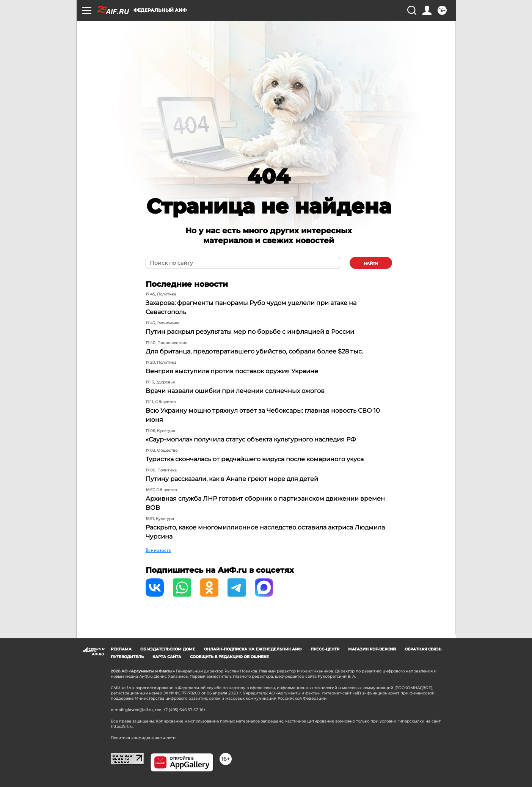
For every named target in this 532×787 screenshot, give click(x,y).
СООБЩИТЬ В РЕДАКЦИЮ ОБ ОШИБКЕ (229, 657)
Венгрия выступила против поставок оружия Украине (232, 371)
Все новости (159, 550)
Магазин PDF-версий (372, 649)
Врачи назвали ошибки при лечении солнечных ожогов (235, 391)
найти (371, 263)
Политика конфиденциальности (143, 738)
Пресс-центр (325, 649)
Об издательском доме (168, 649)
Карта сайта (167, 657)
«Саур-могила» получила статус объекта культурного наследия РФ (251, 439)
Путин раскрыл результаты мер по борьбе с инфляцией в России (250, 332)
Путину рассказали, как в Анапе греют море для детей (232, 479)
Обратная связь (423, 649)
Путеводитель (127, 657)
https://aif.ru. (122, 727)
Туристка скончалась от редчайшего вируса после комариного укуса (255, 459)
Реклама (121, 649)
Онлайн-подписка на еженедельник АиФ (253, 649)
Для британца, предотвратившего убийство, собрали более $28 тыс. (254, 351)
